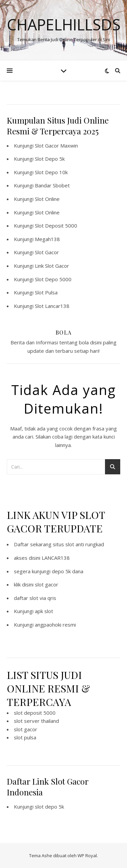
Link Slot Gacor (52, 266)
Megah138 (47, 239)
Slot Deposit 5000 (56, 226)
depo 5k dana (68, 571)
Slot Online (47, 199)
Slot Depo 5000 (53, 279)
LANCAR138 (56, 558)
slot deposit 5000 (35, 713)
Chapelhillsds (64, 24)
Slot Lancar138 (52, 306)
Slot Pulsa (46, 292)
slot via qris (43, 598)
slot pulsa (25, 737)
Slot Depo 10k (51, 172)
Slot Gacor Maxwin (56, 146)
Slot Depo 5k (50, 159)
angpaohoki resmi (55, 625)
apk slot (44, 611)
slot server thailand (36, 721)
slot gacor (47, 584)
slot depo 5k (49, 807)
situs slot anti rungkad (78, 544)
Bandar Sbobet (52, 185)
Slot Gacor (47, 252)
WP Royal (87, 856)
